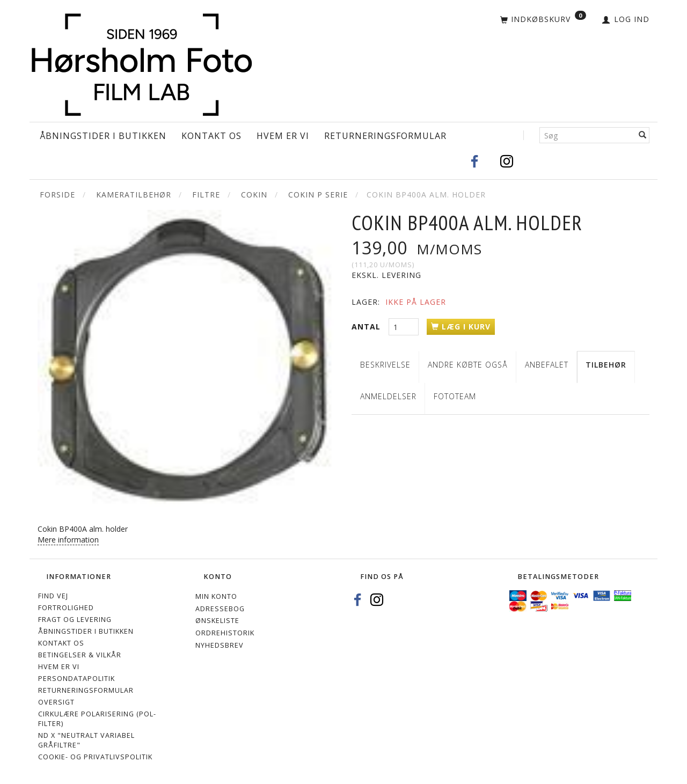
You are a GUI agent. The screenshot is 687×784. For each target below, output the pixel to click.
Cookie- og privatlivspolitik (95, 757)
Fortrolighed (66, 608)
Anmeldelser (388, 396)
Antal (367, 327)
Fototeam (455, 396)
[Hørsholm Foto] (142, 63)
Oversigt (56, 702)
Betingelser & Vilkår (80, 655)
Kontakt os (211, 136)
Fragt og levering (75, 620)
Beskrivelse (385, 365)
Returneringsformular (385, 136)
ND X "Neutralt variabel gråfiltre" (86, 740)
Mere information (68, 540)
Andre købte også (468, 365)
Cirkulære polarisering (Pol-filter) (97, 719)
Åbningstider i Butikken (103, 136)
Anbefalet (547, 365)
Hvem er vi (283, 136)
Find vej (53, 596)
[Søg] (643, 135)
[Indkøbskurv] (543, 20)
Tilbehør (606, 365)
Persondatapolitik (76, 679)
